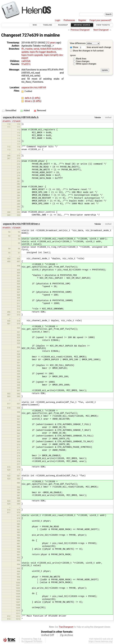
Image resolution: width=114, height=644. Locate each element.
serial (36, 49)
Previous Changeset (80, 30)
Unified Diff (48, 635)
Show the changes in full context (87, 51)
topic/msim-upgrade (32, 55)
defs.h (28, 98)
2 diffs (36, 98)
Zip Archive (66, 635)
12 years (51, 43)
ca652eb (26, 61)
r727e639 (16, 121)
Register (82, 20)
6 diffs (37, 101)
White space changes (86, 64)
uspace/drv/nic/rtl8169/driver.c (21, 224)
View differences (78, 43)
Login (58, 20)
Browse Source (82, 25)
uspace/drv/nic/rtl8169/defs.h (21, 117)
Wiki (35, 25)
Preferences (69, 20)
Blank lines (81, 59)
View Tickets (103, 25)
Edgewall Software (33, 641)
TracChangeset (66, 627)
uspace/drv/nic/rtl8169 (34, 87)
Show (74, 47)
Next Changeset (101, 30)
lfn (23, 49)
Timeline (48, 25)
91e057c (26, 64)
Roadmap (63, 25)
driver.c (29, 101)
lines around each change (95, 47)
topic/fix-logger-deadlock (43, 52)
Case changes (83, 61)
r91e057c (7, 121)
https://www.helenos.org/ (101, 641)
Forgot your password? (100, 20)
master (29, 49)
